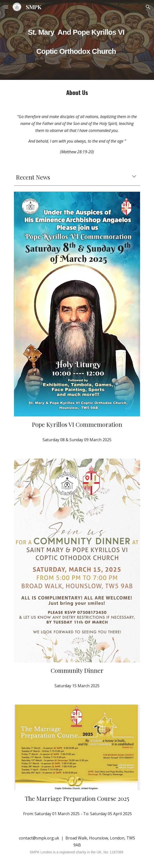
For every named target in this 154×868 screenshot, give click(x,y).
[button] (6, 7)
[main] (77, 30)
